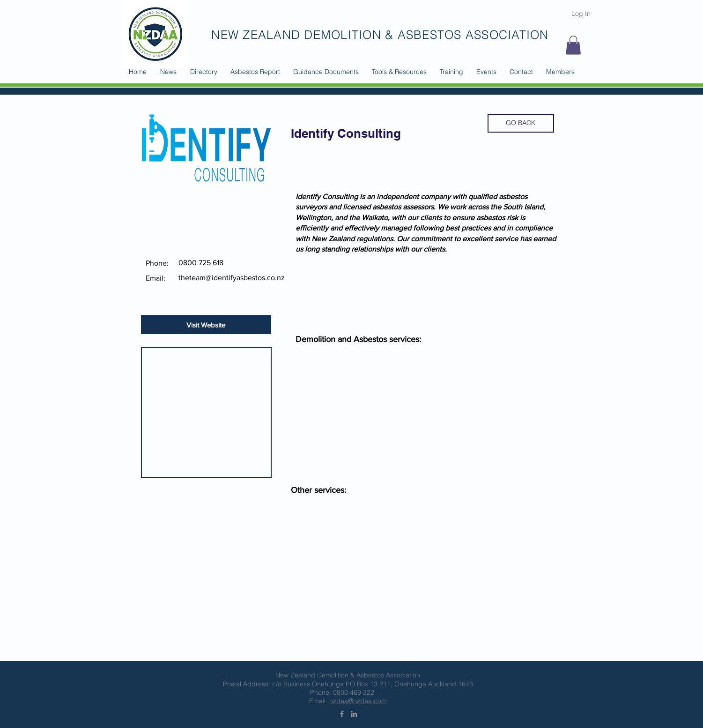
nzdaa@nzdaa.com (358, 701)
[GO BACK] (521, 123)
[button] (204, 72)
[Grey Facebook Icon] (342, 714)
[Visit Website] (206, 325)
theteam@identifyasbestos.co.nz (232, 278)
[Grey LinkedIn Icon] (354, 714)
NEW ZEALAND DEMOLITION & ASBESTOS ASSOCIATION (380, 35)
